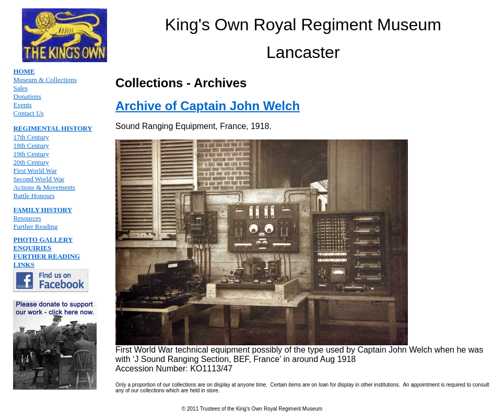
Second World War (39, 179)
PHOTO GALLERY (43, 240)
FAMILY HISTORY (43, 210)
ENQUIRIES (32, 248)
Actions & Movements (44, 187)
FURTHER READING (46, 256)
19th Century (31, 154)
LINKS (24, 265)
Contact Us (28, 113)
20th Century (31, 162)
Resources (27, 218)
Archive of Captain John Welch (208, 106)
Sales (20, 88)
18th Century (31, 145)
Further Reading (35, 226)
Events (22, 105)
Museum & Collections (45, 80)
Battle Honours (34, 196)
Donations (27, 96)
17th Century (31, 137)
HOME (24, 71)
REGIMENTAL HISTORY (52, 128)
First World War (35, 171)
